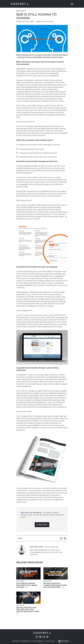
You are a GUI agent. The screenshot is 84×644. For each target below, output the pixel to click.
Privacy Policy (50, 641)
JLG (18, 205)
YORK (19, 416)
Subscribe (42, 525)
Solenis (20, 315)
